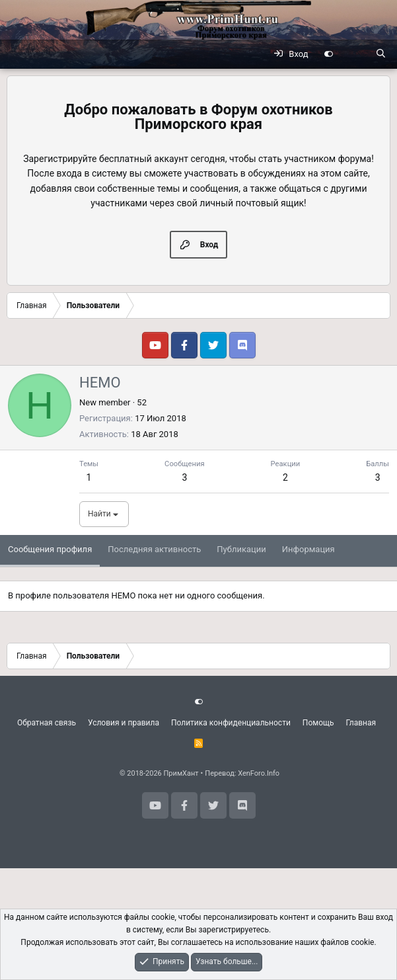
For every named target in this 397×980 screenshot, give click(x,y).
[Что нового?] (354, 54)
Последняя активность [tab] (154, 549)
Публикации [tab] (241, 549)
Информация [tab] (308, 549)
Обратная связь (47, 723)
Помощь (318, 723)
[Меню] (17, 54)
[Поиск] (381, 54)
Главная (361, 723)
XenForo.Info (259, 773)
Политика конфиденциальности (231, 723)
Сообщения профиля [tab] (50, 549)
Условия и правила (124, 723)
